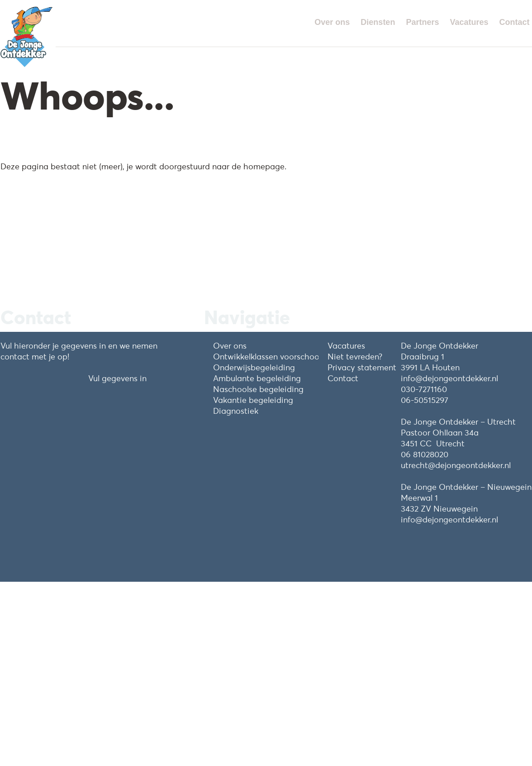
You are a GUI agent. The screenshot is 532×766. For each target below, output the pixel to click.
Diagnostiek (236, 411)
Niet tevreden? (355, 357)
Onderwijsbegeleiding (254, 367)
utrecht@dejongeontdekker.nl (456, 465)
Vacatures (469, 22)
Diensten (378, 22)
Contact (515, 22)
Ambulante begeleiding (257, 378)
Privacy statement (362, 367)
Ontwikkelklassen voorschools (269, 357)
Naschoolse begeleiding (258, 389)
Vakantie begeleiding (253, 400)
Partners (422, 22)
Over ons (332, 22)
